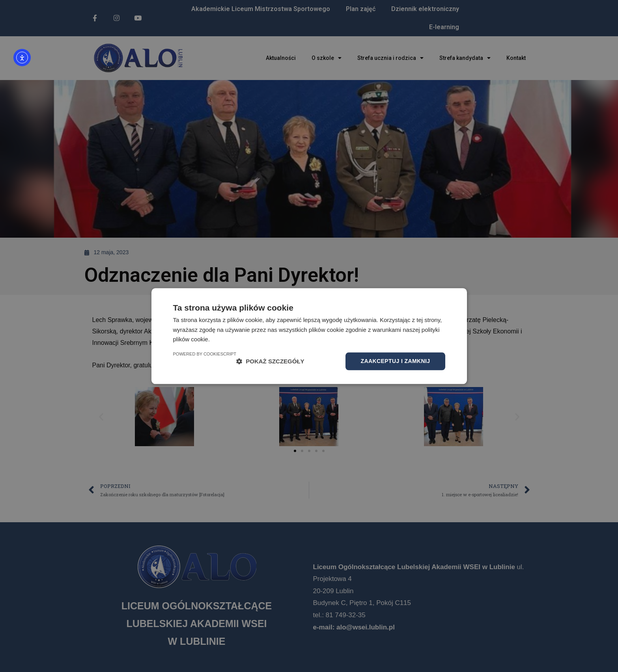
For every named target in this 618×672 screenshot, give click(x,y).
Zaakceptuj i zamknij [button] (395, 361)
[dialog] (309, 336)
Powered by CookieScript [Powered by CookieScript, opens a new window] (205, 354)
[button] (270, 361)
